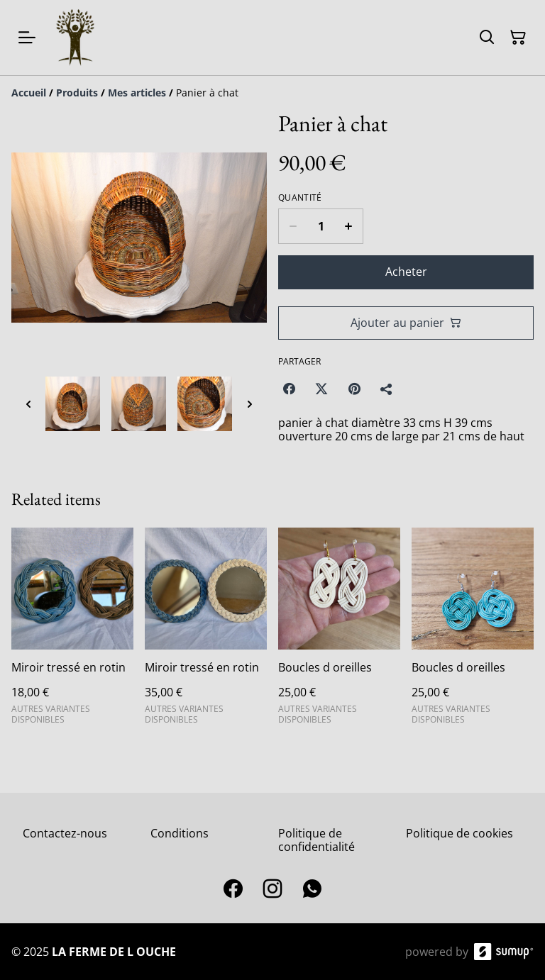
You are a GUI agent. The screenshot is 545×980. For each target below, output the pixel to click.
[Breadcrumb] (272, 93)
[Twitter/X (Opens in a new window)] (321, 389)
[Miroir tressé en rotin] (72, 632)
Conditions (180, 833)
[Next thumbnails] (250, 404)
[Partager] (387, 389)
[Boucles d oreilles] (339, 632)
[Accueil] (29, 93)
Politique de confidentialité (316, 840)
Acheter (406, 272)
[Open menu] (27, 38)
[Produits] (77, 93)
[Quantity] (321, 226)
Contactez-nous (65, 833)
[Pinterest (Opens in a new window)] (354, 389)
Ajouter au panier (406, 323)
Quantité (300, 198)
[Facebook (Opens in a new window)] (289, 389)
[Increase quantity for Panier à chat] (349, 226)
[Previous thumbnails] (28, 404)
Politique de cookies (459, 833)
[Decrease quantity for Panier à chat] (293, 226)
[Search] (487, 38)
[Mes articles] (137, 93)
